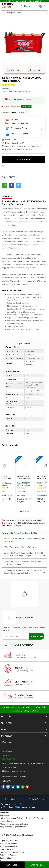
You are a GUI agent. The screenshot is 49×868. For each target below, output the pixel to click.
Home (7, 707)
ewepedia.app (6, 812)
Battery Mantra (22, 799)
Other (4, 729)
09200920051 (8, 759)
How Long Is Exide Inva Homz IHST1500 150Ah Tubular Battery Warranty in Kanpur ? (24, 572)
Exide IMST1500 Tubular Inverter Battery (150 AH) (24, 484)
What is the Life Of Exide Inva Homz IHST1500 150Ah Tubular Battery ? (24, 563)
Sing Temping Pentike (9, 846)
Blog (27, 711)
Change (22, 112)
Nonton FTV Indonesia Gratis (12, 861)
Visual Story (17, 711)
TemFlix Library (6, 858)
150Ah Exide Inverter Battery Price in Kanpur (24, 547)
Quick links (6, 716)
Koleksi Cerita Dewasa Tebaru (12, 852)
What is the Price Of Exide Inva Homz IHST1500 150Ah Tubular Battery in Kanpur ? (24, 554)
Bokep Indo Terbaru (8, 855)
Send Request (37, 636)
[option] (24, 42)
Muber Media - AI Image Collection (14, 824)
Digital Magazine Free (9, 841)
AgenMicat (4, 815)
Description (7, 196)
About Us (31, 707)
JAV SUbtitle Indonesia (9, 844)
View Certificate (22, 91)
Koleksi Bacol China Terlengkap (13, 818)
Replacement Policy (16, 128)
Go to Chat (35, 70)
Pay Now (7, 742)
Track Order (42, 707)
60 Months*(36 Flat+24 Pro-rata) (24, 477)
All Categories (18, 707)
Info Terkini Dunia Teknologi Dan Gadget (16, 835)
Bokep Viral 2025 (7, 849)
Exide (10, 91)
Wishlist (35, 711)
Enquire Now (37, 865)
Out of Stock (12, 865)
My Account (7, 736)
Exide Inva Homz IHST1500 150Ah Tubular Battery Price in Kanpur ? (24, 540)
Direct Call (14, 70)
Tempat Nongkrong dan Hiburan (13, 827)
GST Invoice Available (17, 134)
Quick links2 (7, 723)
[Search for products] (24, 13)
